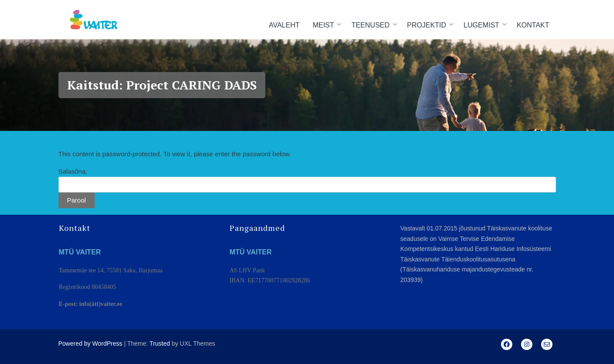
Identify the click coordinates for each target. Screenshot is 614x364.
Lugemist (481, 25)
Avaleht (284, 25)
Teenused (370, 25)
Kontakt (533, 25)
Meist (324, 25)
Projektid (427, 25)
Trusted (160, 343)
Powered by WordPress (91, 343)
